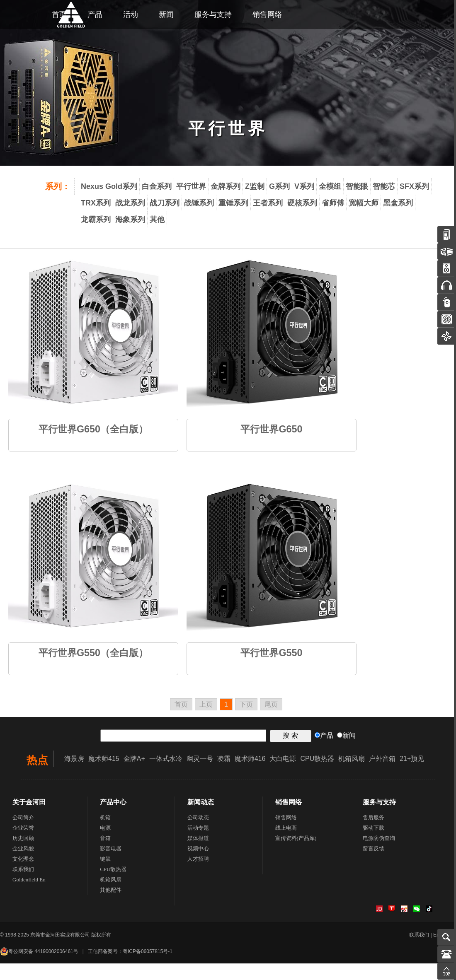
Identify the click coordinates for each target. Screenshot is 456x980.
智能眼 (357, 186)
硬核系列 (302, 203)
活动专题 (198, 828)
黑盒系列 (398, 203)
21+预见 (412, 759)
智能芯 (384, 186)
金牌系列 (226, 186)
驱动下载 (374, 828)
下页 (246, 704)
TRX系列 (96, 203)
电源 (105, 828)
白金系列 (157, 186)
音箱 (105, 838)
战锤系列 (199, 203)
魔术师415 (104, 759)
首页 (181, 704)
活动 (131, 14)
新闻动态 (201, 802)
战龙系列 (130, 203)
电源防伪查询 (379, 838)
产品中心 (113, 802)
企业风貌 (23, 848)
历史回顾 (23, 838)
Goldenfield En (29, 880)
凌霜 (224, 759)
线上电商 (286, 828)
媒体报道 (198, 838)
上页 (206, 704)
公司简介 (23, 817)
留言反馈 (374, 848)
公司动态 (198, 817)
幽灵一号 (200, 759)
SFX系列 (414, 186)
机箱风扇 (352, 759)
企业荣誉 (23, 828)
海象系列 (130, 220)
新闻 (166, 14)
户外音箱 (382, 759)
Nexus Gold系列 (109, 186)
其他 (157, 220)
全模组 (330, 186)
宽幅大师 (364, 203)
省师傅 (333, 203)
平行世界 (191, 186)
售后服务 (374, 817)
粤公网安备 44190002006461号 (39, 951)
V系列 (304, 186)
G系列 (279, 186)
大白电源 (283, 759)
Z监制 (255, 186)
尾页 (271, 704)
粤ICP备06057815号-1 (148, 951)
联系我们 (23, 869)
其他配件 (111, 890)
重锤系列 (233, 203)
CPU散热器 (317, 759)
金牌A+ (134, 759)
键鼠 (105, 859)
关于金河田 (29, 802)
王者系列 (268, 203)
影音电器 (111, 848)
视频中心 (198, 848)
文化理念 (23, 859)
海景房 (74, 759)
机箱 (105, 817)
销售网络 (267, 14)
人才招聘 (198, 859)
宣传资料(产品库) (296, 838)
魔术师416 (250, 759)
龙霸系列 (96, 220)
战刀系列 (165, 203)
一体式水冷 (166, 759)
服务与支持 (213, 14)
